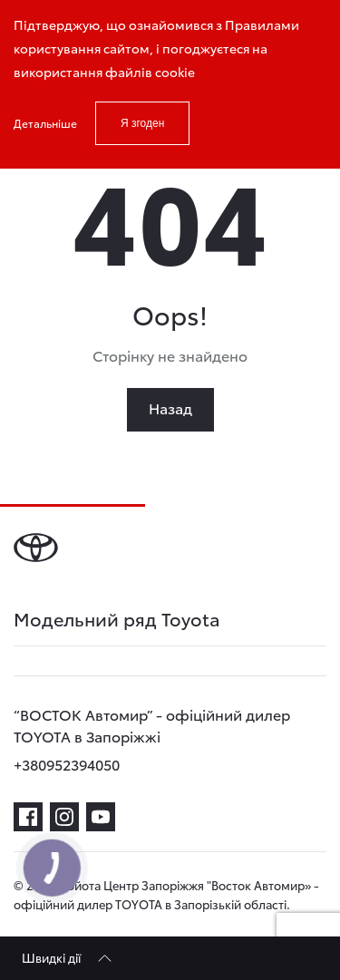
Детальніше (45, 123)
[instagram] (64, 817)
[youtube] (101, 817)
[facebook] (28, 817)
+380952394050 (67, 764)
